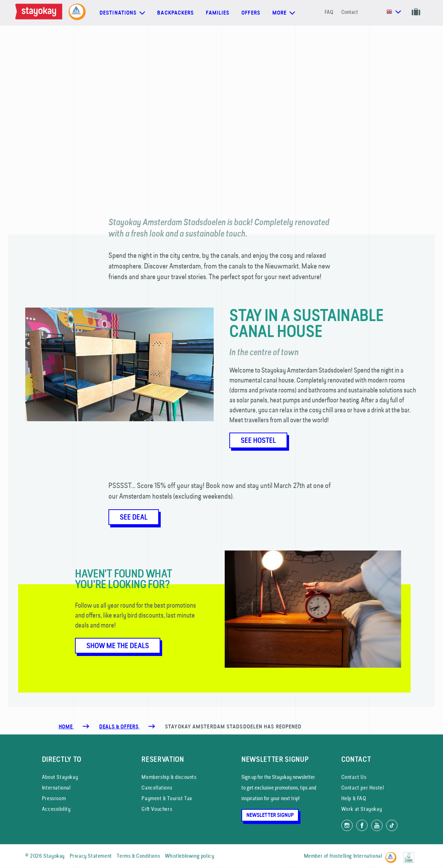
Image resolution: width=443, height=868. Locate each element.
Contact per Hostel (363, 788)
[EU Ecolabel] (410, 855)
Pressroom (54, 798)
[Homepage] (40, 13)
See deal (134, 517)
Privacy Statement (91, 856)
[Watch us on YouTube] (377, 825)
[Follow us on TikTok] (392, 825)
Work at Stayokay (362, 809)
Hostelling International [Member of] (356, 856)
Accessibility (56, 809)
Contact (350, 12)
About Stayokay (60, 777)
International (56, 788)
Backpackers (175, 13)
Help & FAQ (354, 798)
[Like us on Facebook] (362, 825)
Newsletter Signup (270, 815)
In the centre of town (264, 352)
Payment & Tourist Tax (167, 798)
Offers (251, 13)
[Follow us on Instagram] (347, 825)
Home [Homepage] (66, 727)
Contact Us (354, 777)
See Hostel (258, 440)
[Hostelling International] (393, 855)
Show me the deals (118, 646)
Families (218, 13)
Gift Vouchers (157, 809)
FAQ (329, 12)
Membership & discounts (169, 777)
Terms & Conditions (138, 856)
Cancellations (157, 788)
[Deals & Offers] (119, 727)
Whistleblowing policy (190, 856)
